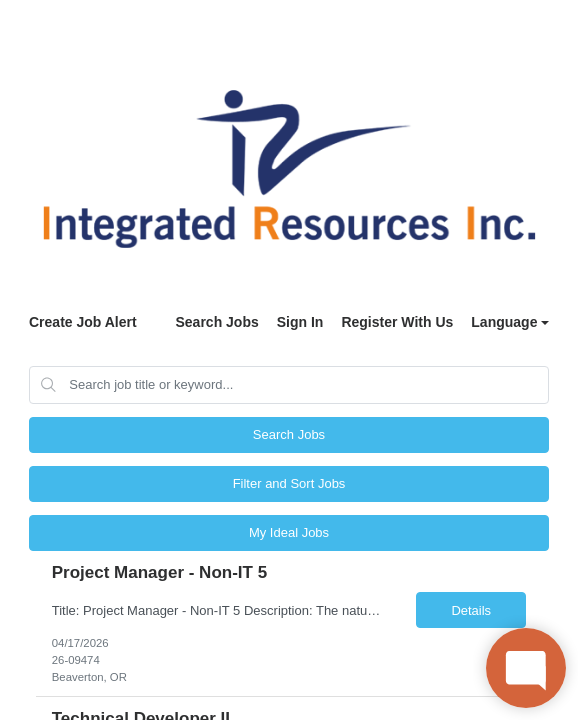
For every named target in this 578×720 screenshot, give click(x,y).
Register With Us (397, 322)
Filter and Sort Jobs (289, 483)
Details (471, 610)
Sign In (300, 322)
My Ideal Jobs (289, 532)
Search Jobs (216, 322)
